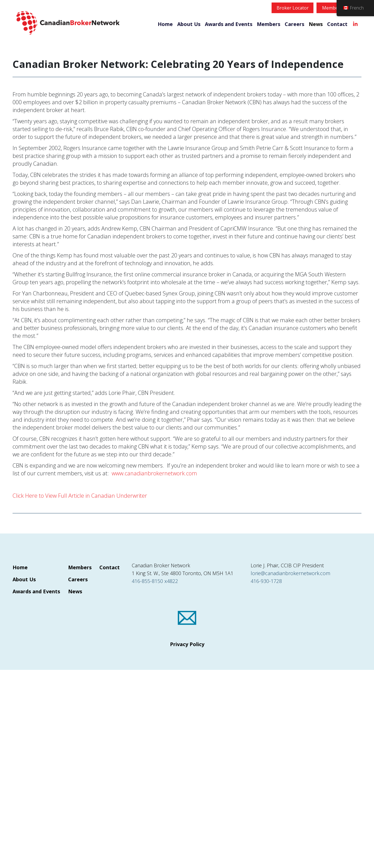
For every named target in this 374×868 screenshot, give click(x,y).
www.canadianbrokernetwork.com (154, 473)
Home (165, 24)
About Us (189, 24)
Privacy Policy (187, 644)
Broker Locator (293, 8)
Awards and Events (229, 24)
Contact (337, 24)
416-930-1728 (266, 581)
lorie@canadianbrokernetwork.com (290, 573)
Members (268, 24)
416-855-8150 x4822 (155, 581)
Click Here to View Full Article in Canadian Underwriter (80, 496)
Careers (294, 24)
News (316, 24)
